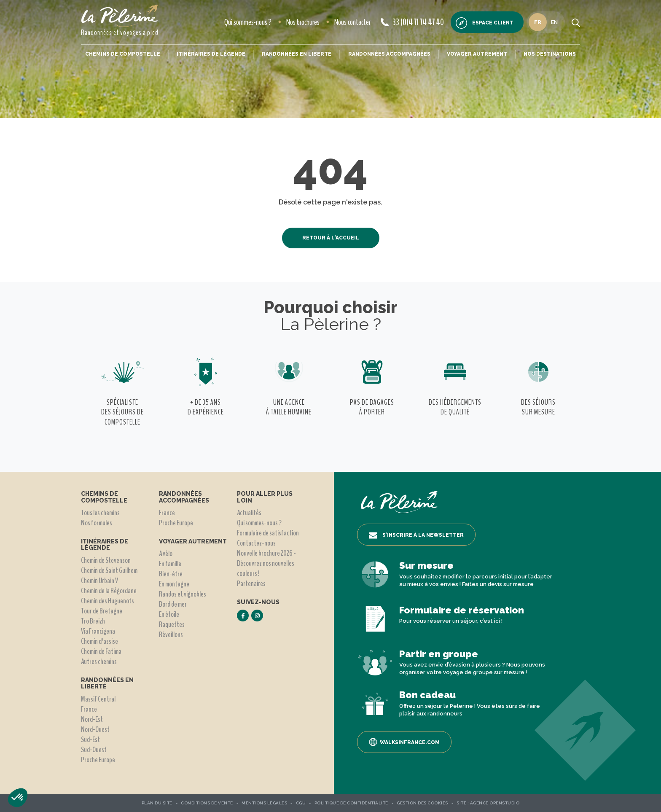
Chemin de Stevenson (106, 560)
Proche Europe (98, 760)
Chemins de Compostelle (123, 54)
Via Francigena (98, 631)
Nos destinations (550, 54)
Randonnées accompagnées (389, 54)
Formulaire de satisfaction (268, 533)
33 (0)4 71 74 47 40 (412, 22)
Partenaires (251, 583)
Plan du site (157, 803)
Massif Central (98, 699)
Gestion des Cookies (422, 803)
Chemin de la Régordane (109, 591)
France (89, 709)
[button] (18, 798)
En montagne (174, 584)
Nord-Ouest (95, 729)
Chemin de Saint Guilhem (109, 570)
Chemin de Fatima (101, 651)
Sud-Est (90, 739)
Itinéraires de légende (211, 54)
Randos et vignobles (183, 594)
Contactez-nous (256, 543)
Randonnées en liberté (297, 54)
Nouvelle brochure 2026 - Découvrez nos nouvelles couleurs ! (266, 563)
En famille (170, 564)
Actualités (249, 513)
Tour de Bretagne (102, 611)
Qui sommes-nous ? (248, 22)
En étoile (169, 614)
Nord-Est (92, 719)
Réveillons (171, 635)
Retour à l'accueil (331, 238)
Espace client (485, 23)
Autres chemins (99, 661)
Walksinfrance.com (404, 742)
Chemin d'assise (99, 641)
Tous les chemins (100, 513)
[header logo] (120, 16)
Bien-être (171, 574)
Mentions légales (264, 803)
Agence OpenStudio (495, 803)
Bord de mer (173, 604)
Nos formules (97, 523)
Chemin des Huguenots (107, 601)
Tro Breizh (93, 621)
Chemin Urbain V (99, 581)
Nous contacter (352, 22)
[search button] (576, 22)
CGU (301, 803)
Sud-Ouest (94, 750)
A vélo (166, 554)
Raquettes (172, 624)
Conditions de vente (207, 803)
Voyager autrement (477, 54)
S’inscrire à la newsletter (416, 535)
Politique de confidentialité (351, 803)
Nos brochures (303, 22)
